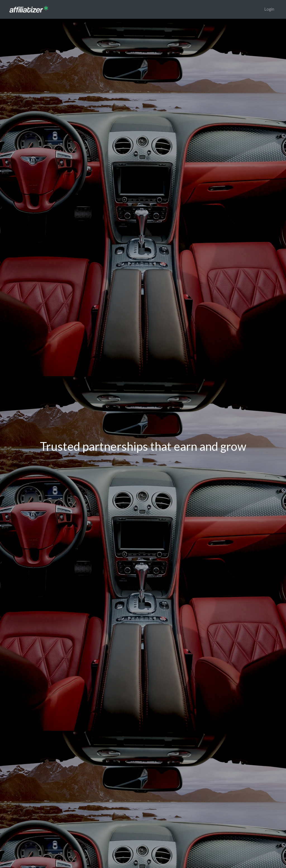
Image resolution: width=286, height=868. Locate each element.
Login (269, 9)
